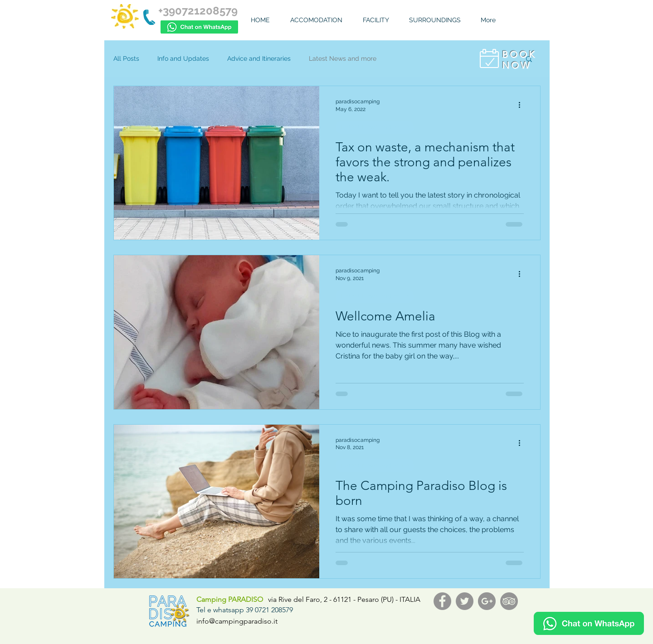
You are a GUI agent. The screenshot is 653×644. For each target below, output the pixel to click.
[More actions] (522, 105)
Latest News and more (343, 58)
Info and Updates (183, 58)
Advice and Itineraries (259, 58)
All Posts (126, 58)
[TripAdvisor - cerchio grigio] (509, 601)
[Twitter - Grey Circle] (465, 601)
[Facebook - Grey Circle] (442, 601)
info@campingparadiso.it (237, 621)
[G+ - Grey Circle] (487, 601)
